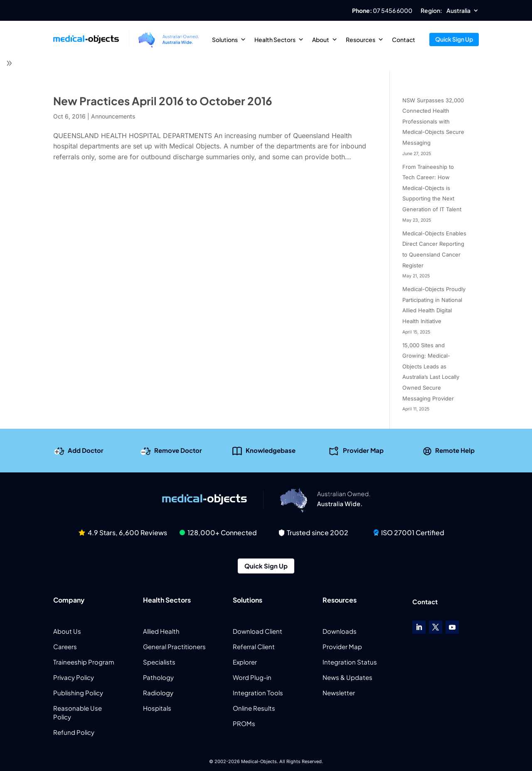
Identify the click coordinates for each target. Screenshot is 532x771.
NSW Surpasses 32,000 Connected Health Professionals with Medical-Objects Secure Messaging (433, 121)
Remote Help (455, 450)
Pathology (158, 677)
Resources (365, 40)
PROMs (244, 723)
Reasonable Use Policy (78, 712)
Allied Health (161, 631)
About (325, 40)
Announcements (113, 116)
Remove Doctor (178, 450)
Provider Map (363, 450)
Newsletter (339, 693)
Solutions (229, 40)
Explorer (245, 662)
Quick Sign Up (454, 39)
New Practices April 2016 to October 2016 (163, 101)
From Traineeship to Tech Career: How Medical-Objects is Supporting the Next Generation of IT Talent (432, 188)
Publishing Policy (78, 693)
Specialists (159, 662)
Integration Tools (258, 693)
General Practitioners (174, 646)
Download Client (257, 631)
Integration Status (350, 662)
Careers (65, 646)
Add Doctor (86, 450)
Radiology (158, 693)
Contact (404, 40)
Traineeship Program (84, 662)
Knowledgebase (271, 450)
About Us (67, 631)
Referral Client (254, 646)
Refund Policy (74, 732)
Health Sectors (279, 40)
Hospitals (157, 708)
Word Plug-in (252, 677)
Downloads (340, 631)
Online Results (254, 708)
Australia (458, 11)
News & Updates (347, 677)
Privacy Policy (74, 677)
